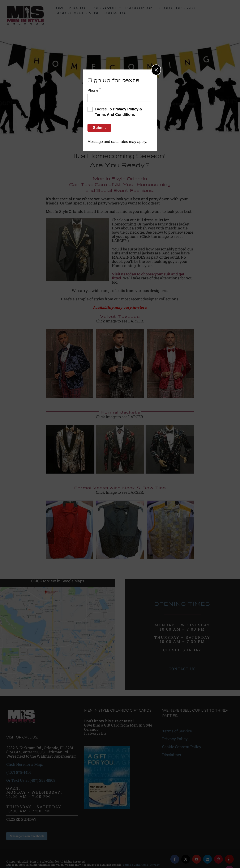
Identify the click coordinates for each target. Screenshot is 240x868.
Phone (94, 90)
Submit (99, 128)
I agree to (115, 112)
